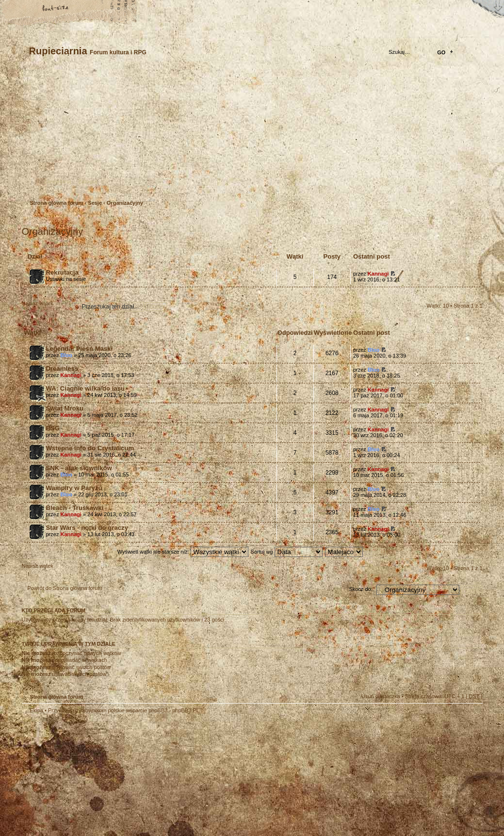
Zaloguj (88, 181)
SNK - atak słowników (79, 468)
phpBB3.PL (186, 710)
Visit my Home (454, 803)
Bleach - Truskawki (75, 508)
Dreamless (62, 369)
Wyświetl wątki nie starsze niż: (183, 552)
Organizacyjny (125, 203)
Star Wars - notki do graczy (87, 528)
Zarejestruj (58, 181)
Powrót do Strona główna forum (65, 588)
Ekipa (37, 710)
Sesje (95, 203)
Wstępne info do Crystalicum (90, 448)
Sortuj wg (287, 552)
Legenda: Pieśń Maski (80, 349)
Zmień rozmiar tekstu (56, 8)
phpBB (131, 775)
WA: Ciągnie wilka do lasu (86, 388)
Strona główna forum (251, 134)
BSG (53, 428)
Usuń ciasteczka (381, 696)
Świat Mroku (65, 408)
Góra (471, 717)
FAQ (90, 8)
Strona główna (22, 8)
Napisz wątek (45, 306)
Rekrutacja (62, 272)
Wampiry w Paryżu (74, 488)
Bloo (66, 355)
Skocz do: (360, 589)
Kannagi (378, 274)
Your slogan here (175, 776)
